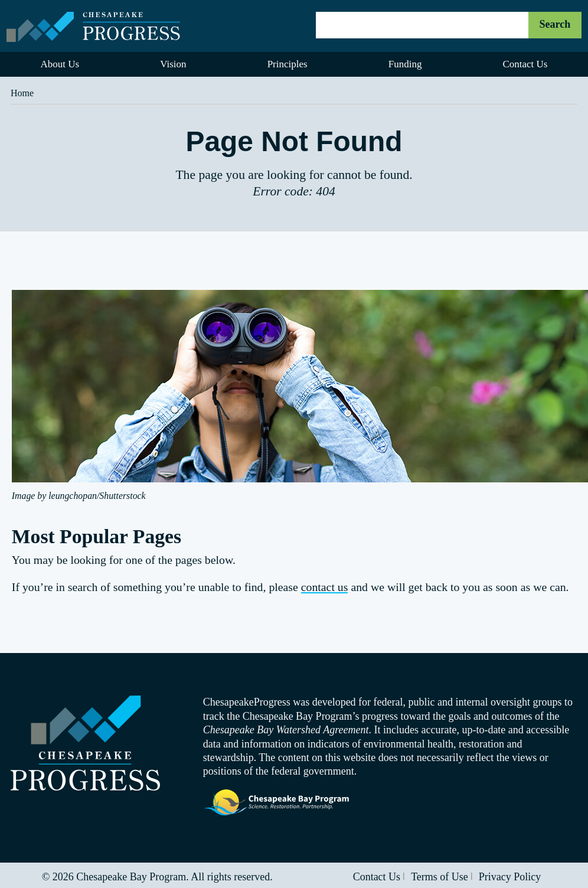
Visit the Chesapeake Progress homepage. (86, 743)
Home (22, 93)
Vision (173, 64)
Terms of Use (440, 877)
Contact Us (377, 877)
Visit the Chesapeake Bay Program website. (277, 803)
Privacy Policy (510, 877)
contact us (325, 587)
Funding (405, 64)
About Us (60, 64)
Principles (288, 64)
